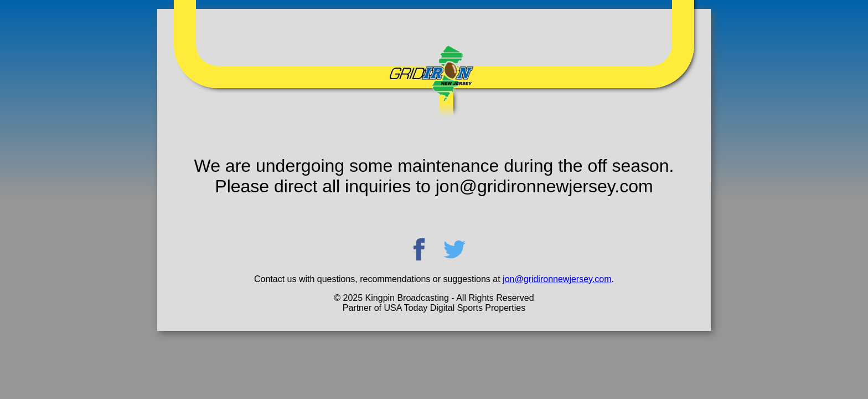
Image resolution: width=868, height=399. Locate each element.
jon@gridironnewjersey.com (557, 279)
